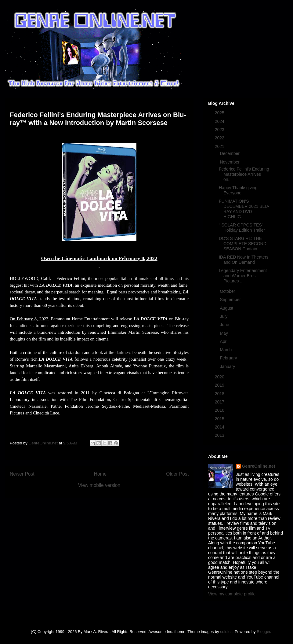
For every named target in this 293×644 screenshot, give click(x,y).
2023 (220, 130)
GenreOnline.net (259, 466)
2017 (220, 402)
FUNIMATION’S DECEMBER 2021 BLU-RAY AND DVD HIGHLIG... (244, 209)
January (228, 366)
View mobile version (99, 485)
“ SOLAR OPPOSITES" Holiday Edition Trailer (242, 228)
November (230, 162)
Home (100, 474)
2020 (220, 377)
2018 (220, 394)
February (229, 358)
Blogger (263, 632)
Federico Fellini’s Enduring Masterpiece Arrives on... (244, 174)
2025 (220, 113)
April (225, 341)
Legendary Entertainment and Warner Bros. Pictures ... (243, 276)
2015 (220, 419)
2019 (220, 385)
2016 (220, 410)
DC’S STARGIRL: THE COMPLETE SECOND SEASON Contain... (243, 244)
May (224, 333)
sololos (226, 632)
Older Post (177, 474)
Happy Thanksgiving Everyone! (238, 190)
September (231, 300)
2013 (220, 435)
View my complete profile (232, 594)
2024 (220, 121)
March (226, 350)
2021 (220, 146)
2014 (220, 427)
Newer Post (22, 474)
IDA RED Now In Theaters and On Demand (244, 260)
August (227, 308)
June (225, 325)
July (224, 316)
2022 (220, 138)
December (230, 153)
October (228, 291)
